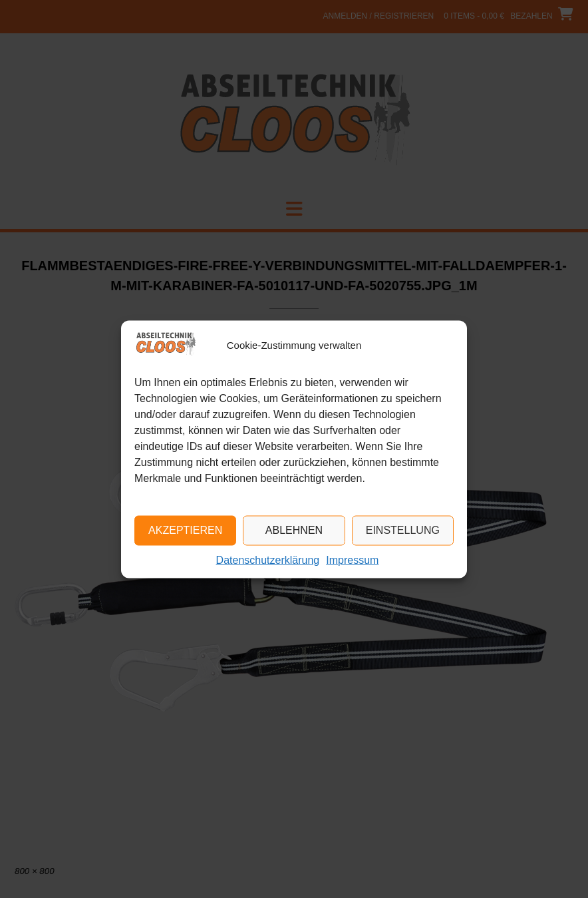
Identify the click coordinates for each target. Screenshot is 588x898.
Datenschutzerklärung (268, 560)
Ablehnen (294, 530)
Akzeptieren (185, 530)
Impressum (352, 560)
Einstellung (403, 530)
